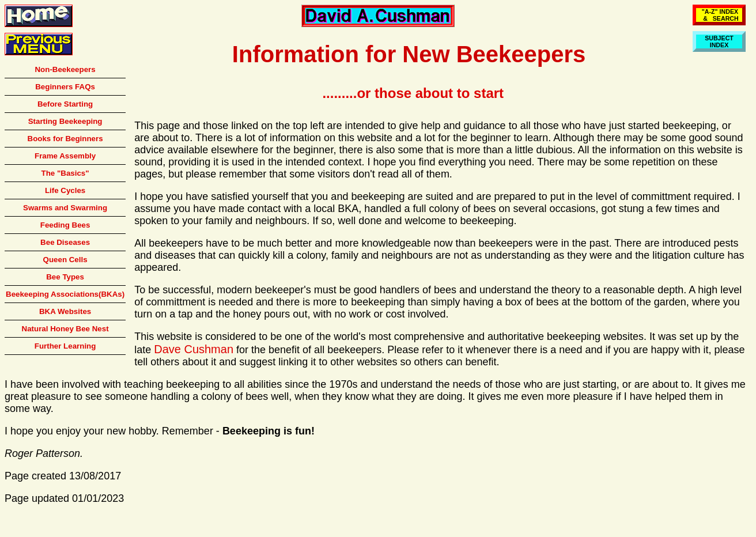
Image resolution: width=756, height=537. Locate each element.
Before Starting (65, 104)
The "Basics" (65, 173)
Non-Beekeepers (65, 69)
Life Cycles (65, 190)
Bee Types (65, 277)
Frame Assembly (65, 156)
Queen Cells (65, 260)
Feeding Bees (65, 225)
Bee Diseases (65, 242)
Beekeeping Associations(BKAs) (65, 294)
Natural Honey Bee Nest (65, 329)
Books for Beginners (65, 139)
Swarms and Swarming (65, 208)
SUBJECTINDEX (719, 41)
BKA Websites (65, 311)
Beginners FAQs (65, 87)
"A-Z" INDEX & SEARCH (719, 15)
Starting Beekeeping (65, 121)
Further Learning (65, 346)
